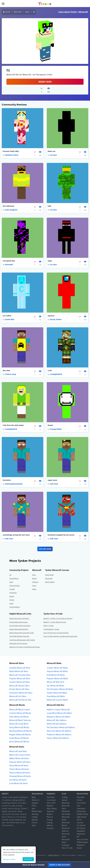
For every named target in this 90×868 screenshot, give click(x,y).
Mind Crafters (50, 582)
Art (10, 575)
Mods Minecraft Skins (19, 672)
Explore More (45, 549)
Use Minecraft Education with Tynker (22, 640)
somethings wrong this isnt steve (16, 535)
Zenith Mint (10, 320)
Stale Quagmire (11, 210)
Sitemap (35, 814)
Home (8, 12)
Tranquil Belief (56, 429)
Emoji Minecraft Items (19, 766)
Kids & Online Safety (69, 855)
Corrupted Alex (9, 261)
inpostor (51, 316)
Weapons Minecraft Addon (59, 717)
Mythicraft (49, 579)
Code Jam (66, 845)
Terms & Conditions (39, 855)
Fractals (12, 589)
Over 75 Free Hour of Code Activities (56, 633)
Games (12, 596)
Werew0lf (9, 265)
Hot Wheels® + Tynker (51, 629)
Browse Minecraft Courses (18, 622)
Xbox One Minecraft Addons (59, 731)
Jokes (11, 582)
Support (35, 803)
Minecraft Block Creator (20, 710)
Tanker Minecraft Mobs (57, 693)
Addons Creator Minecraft (58, 710)
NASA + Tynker (49, 626)
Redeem (50, 806)
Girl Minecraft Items (18, 780)
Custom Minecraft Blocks (20, 713)
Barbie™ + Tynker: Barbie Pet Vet (55, 622)
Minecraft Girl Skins (18, 697)
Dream (50, 425)
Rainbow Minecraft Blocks (21, 731)
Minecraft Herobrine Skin (20, 700)
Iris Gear (53, 155)
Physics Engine (14, 586)
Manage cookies (9, 859)
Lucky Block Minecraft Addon (59, 713)
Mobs (34, 589)
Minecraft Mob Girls (55, 682)
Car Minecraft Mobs (55, 686)
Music (11, 604)
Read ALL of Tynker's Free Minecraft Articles (25, 647)
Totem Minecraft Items (19, 769)
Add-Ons (35, 582)
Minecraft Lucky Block (19, 724)
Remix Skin (45, 82)
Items (34, 586)
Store (34, 826)
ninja (50, 261)
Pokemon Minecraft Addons (59, 735)
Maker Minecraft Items (19, 759)
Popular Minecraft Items (20, 762)
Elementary (81, 811)
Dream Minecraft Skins (19, 689)
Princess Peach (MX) (11, 151)
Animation (13, 593)
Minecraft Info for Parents (18, 644)
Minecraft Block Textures (20, 720)
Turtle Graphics (15, 607)
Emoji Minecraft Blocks (19, 727)
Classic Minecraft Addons (58, 738)
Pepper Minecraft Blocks (20, 735)
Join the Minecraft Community (20, 626)
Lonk (50, 371)
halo (49, 206)
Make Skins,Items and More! (19, 619)
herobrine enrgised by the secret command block (62, 535)
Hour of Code (67, 848)
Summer (50, 828)
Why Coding (52, 809)
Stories (12, 600)
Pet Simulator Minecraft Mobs (60, 689)
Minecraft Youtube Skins (20, 675)
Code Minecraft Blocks (19, 738)
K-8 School (81, 828)
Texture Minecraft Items (20, 773)
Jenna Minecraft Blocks (19, 742)
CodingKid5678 (56, 374)
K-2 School (81, 826)
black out (52, 151)
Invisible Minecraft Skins (20, 668)
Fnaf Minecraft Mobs (56, 675)
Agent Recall (49, 575)
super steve (52, 480)
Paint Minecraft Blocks (19, 717)
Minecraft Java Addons (57, 724)
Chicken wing (10, 374)
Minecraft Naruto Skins (19, 686)
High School (82, 817)
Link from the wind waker (13, 425)
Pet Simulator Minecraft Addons (61, 727)
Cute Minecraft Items (18, 784)
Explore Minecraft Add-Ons (19, 629)
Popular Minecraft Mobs (57, 679)
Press (34, 806)
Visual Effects (14, 579)
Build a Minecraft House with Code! (22, 633)
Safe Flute (54, 484)
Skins (27, 12)
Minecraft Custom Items (20, 755)
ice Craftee (7, 316)
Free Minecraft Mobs (56, 697)
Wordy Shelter (56, 320)
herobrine (7, 480)
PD (78, 837)
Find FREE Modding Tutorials (19, 636)
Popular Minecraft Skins (20, 679)
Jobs (33, 809)
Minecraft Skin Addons (57, 720)
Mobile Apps (37, 811)
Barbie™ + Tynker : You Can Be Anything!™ (58, 619)
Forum (34, 823)
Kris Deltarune (8, 206)
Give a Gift (51, 803)
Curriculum (51, 800)
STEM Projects (82, 842)
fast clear (6, 371)
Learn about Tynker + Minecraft (73, 12)
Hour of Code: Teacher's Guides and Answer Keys (60, 636)
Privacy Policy (54, 855)
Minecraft (18, 12)
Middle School (82, 814)
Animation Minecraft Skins (21, 693)
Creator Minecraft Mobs (57, 668)
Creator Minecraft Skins (20, 682)
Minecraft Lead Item (18, 751)
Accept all (28, 859)
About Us (36, 800)
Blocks (34, 579)
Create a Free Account (60, 865)
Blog (34, 797)
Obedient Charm (12, 155)
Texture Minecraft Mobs (57, 672)
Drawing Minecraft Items (20, 776)
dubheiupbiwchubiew (14, 484)
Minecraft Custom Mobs (57, 700)
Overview (51, 797)
